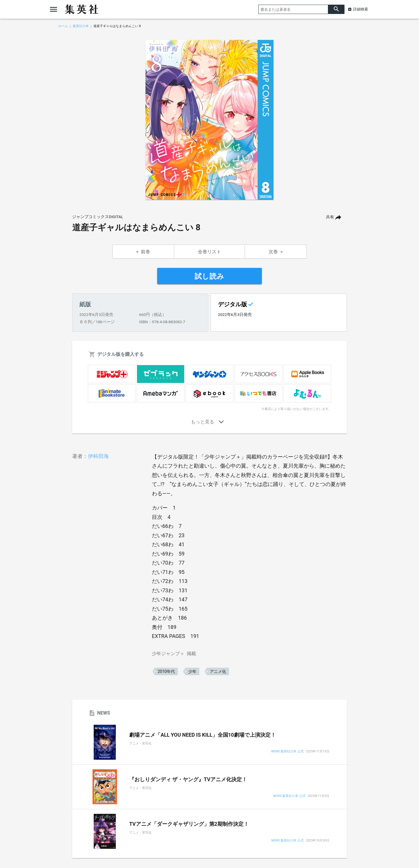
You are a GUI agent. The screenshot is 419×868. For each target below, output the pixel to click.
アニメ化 (218, 671)
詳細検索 (361, 9)
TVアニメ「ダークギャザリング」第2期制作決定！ (189, 824)
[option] (210, 120)
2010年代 (166, 671)
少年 (192, 671)
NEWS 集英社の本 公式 (288, 752)
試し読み (210, 276)
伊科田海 (98, 456)
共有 (330, 217)
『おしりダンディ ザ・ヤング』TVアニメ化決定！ (188, 779)
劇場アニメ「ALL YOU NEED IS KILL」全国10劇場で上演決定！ (203, 735)
